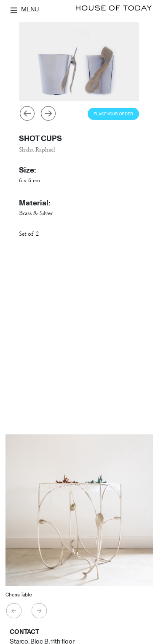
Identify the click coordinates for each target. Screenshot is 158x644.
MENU (25, 9)
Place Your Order (113, 114)
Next (48, 114)
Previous (27, 114)
